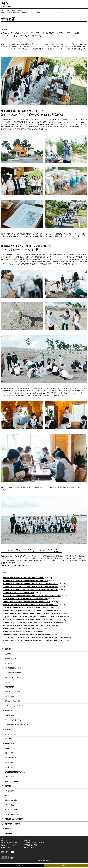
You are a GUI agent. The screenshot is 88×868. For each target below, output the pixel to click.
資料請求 (22, 866)
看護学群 (8, 649)
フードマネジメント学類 (13, 720)
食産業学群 (8, 710)
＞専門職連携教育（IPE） (13, 668)
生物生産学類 (9, 715)
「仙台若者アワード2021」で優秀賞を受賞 (19, 593)
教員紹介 (8, 829)
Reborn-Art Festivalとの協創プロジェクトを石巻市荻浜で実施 (26, 635)
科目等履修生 (9, 791)
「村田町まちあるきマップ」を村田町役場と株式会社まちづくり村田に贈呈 (31, 587)
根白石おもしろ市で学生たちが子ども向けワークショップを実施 (27, 626)
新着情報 (20, 11)
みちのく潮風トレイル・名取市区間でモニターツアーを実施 (25, 599)
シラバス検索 (9, 777)
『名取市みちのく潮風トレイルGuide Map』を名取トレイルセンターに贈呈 (31, 590)
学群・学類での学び (11, 744)
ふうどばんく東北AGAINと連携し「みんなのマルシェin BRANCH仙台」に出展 (32, 617)
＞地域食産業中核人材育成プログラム (17, 725)
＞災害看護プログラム (12, 663)
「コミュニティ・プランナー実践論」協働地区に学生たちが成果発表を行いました (33, 638)
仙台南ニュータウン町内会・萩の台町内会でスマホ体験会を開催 (27, 602)
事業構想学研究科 (11, 758)
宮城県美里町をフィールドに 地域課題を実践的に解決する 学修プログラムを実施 (33, 641)
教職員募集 (8, 833)
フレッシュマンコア (11, 734)
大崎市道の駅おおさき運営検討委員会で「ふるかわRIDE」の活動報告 (28, 611)
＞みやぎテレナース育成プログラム (17, 677)
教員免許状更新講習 (11, 814)
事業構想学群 (9, 687)
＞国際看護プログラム (12, 659)
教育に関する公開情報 (12, 824)
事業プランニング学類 (12, 692)
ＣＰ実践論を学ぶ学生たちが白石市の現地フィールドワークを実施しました (31, 620)
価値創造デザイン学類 (12, 701)
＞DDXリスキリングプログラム (15, 706)
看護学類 (8, 654)
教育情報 (8, 786)
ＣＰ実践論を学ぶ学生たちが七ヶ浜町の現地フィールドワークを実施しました (31, 596)
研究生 (7, 795)
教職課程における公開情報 (14, 819)
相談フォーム (66, 866)
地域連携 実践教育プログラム (15, 772)
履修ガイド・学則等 (11, 781)
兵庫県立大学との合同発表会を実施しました (19, 632)
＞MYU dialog (9, 762)
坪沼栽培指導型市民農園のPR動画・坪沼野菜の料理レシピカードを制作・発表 (32, 614)
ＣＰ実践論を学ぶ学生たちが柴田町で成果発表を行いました (25, 581)
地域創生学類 (9, 696)
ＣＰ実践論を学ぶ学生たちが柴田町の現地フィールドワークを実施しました (31, 584)
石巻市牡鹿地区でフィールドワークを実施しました (22, 629)
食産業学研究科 (10, 767)
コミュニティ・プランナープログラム (15, 566)
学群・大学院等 (11, 11)
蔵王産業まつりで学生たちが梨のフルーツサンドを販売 (24, 578)
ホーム (3, 11)
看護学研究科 (9, 753)
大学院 (7, 748)
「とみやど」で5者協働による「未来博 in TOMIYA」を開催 (25, 608)
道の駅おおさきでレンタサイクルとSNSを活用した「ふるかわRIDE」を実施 (31, 623)
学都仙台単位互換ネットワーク (15, 800)
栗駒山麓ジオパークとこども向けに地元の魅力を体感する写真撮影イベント (31, 605)
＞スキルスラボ (10, 682)
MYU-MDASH (9, 739)
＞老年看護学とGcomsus (13, 673)
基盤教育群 (8, 729)
